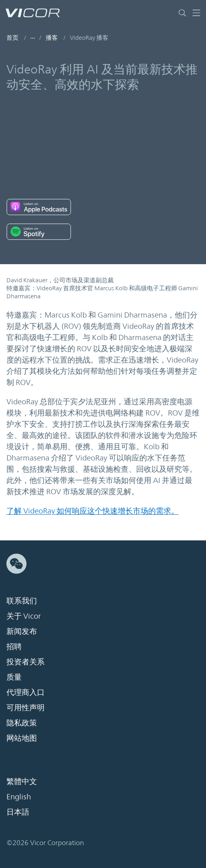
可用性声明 (25, 707)
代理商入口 (25, 692)
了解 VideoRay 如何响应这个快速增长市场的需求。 (93, 511)
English (19, 797)
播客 (52, 38)
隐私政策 (22, 723)
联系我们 (22, 601)
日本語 (18, 812)
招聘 (14, 646)
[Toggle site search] (184, 13)
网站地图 (22, 738)
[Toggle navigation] (196, 13)
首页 (12, 38)
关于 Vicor (24, 616)
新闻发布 (22, 631)
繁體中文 (22, 781)
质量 (14, 677)
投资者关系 (25, 662)
